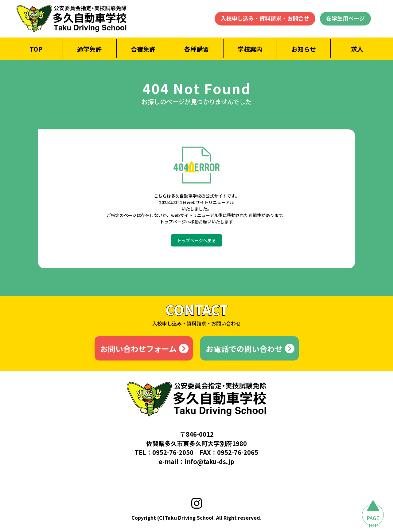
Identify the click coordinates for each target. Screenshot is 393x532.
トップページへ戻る (196, 240)
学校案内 (250, 49)
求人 (357, 49)
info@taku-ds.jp (209, 461)
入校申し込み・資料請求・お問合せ (265, 18)
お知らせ (304, 49)
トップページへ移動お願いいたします (196, 222)
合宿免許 (143, 49)
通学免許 (89, 49)
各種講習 (196, 49)
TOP (36, 49)
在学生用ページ (345, 18)
